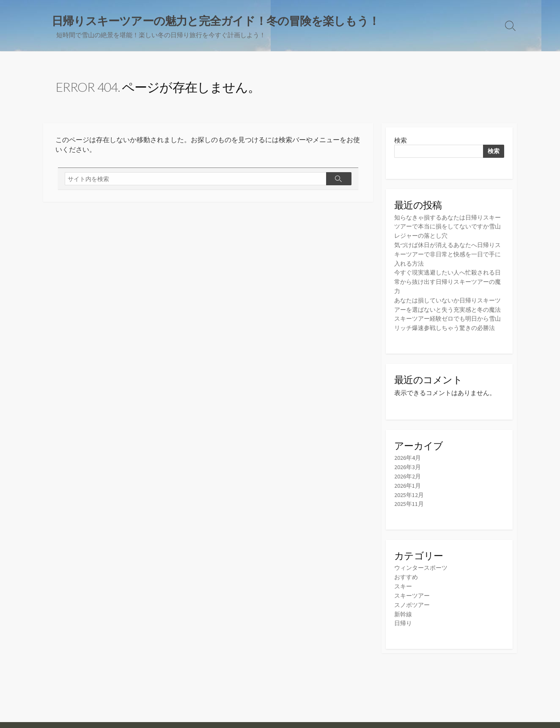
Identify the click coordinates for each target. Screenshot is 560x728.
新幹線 (404, 626)
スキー (404, 599)
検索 (401, 141)
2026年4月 (408, 473)
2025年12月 (409, 509)
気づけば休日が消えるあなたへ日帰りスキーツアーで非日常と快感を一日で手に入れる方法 (448, 254)
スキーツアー (413, 608)
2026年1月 (408, 500)
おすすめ (407, 590)
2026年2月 (408, 491)
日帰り (404, 635)
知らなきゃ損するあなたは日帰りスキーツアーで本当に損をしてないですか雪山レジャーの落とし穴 (448, 228)
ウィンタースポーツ (423, 581)
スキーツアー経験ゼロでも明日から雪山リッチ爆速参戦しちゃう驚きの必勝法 (448, 334)
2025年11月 (409, 518)
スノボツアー (413, 617)
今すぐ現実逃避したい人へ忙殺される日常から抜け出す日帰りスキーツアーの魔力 (448, 281)
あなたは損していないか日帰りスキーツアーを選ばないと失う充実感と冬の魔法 (448, 308)
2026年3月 (408, 482)
